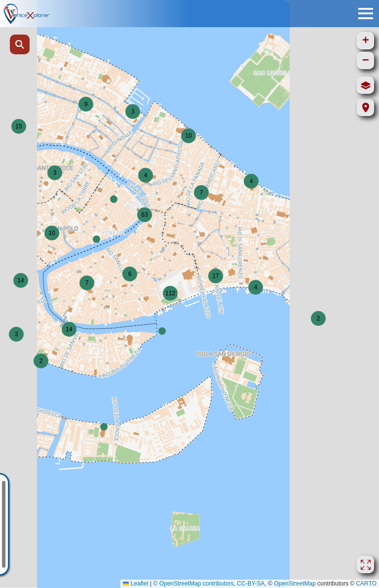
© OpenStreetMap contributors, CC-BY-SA (209, 584)
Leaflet (135, 584)
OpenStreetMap (295, 584)
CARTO (366, 584)
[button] (133, 112)
